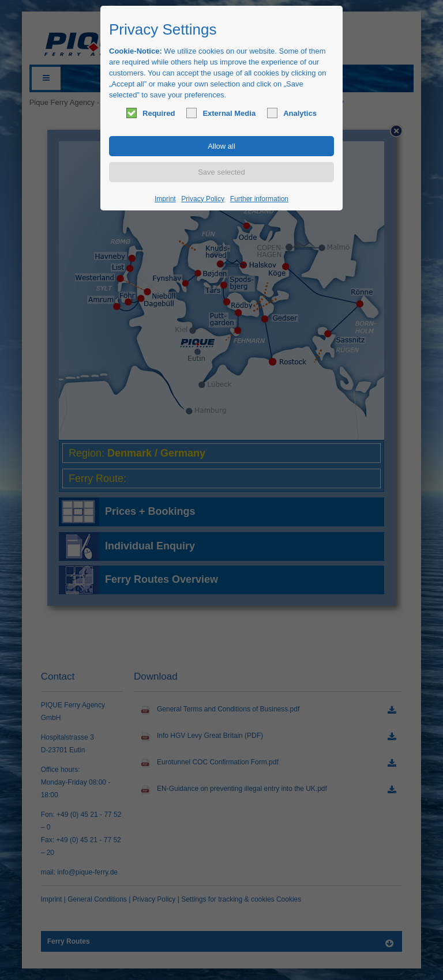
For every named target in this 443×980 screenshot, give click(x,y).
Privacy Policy (203, 199)
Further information (259, 199)
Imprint (165, 199)
